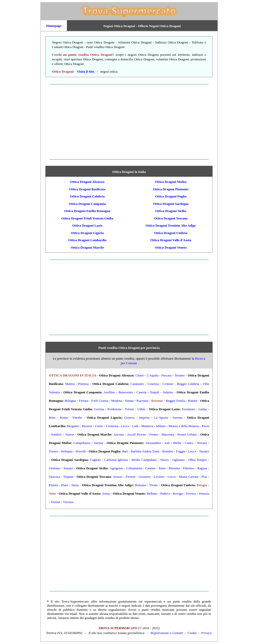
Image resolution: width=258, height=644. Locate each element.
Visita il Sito (85, 71)
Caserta (142, 392)
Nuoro (165, 460)
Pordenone (115, 409)
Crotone (168, 384)
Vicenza (68, 502)
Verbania (66, 451)
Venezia (204, 493)
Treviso (191, 493)
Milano (161, 426)
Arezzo (118, 477)
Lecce (192, 451)
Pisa (204, 477)
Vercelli (80, 451)
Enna (162, 468)
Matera (70, 384)
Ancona (119, 434)
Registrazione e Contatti (167, 633)
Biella (177, 443)
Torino (53, 451)
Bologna (70, 401)
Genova (129, 418)
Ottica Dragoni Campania (87, 204)
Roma (64, 418)
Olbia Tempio (197, 460)
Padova (165, 493)
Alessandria (153, 443)
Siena (75, 485)
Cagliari (95, 460)
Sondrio (56, 434)
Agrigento (116, 468)
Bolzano (140, 485)
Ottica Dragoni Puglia (171, 196)
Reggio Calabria (188, 384)
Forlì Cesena (100, 401)
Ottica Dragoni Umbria (171, 233)
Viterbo (77, 418)
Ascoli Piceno (137, 434)
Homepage (54, 26)
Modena (117, 401)
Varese (70, 434)
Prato (64, 485)
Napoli (155, 392)
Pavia (205, 426)
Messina (174, 468)
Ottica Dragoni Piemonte (171, 189)
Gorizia (99, 409)
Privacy (207, 633)
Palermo (188, 468)
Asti (167, 443)
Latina (203, 409)
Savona (178, 418)
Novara (202, 443)
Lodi (135, 426)
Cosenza (153, 384)
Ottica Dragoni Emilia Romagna (87, 211)
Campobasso (82, 443)
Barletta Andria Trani (145, 451)
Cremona (112, 426)
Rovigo (178, 493)
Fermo (154, 434)
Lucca (172, 477)
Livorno (159, 477)
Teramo (180, 375)
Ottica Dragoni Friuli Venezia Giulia (87, 218)
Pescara (167, 375)
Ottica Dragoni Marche (87, 247)
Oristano (55, 468)
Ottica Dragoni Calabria (87, 196)
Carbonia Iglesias (116, 460)
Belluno (152, 493)
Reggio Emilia (176, 401)
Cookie (192, 633)
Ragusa (202, 468)
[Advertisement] (129, 122)
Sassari (68, 468)
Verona (55, 502)
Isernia (99, 443)
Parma (129, 401)
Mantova (147, 426)
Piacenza (142, 401)
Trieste (129, 409)
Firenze (131, 477)
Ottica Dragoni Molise (171, 182)
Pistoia (53, 485)
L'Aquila (152, 375)
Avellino (109, 392)
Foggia (181, 451)
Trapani (68, 477)
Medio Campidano (144, 460)
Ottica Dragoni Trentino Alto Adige (171, 225)
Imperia (144, 418)
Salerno (168, 392)
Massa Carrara (189, 477)
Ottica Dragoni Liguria (87, 233)
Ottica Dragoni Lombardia (87, 240)
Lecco (125, 426)
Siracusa (55, 477)
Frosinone (188, 409)
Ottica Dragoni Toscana (171, 218)
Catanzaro (137, 384)
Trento (153, 485)
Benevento (126, 392)
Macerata (168, 434)
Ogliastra (179, 460)
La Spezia (161, 418)
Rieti (52, 418)
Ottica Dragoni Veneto (171, 247)
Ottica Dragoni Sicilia (171, 211)
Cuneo (189, 443)
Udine (141, 409)
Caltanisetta (134, 468)
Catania (150, 468)
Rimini (193, 401)
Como (99, 426)
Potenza (83, 384)
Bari (125, 451)
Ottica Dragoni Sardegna (171, 204)
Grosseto (145, 477)
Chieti (140, 375)
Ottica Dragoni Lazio (87, 225)
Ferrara (84, 401)
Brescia (87, 426)
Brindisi (168, 451)
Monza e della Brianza (184, 426)
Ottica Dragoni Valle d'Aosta (171, 240)
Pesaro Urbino (187, 434)
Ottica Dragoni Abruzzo (87, 182)
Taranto (204, 451)
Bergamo (73, 426)
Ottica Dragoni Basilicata (87, 189)
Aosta (106, 493)
